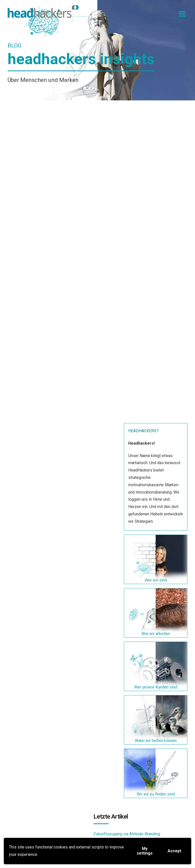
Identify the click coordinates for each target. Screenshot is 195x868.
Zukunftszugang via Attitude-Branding (127, 834)
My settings (145, 851)
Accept (174, 851)
